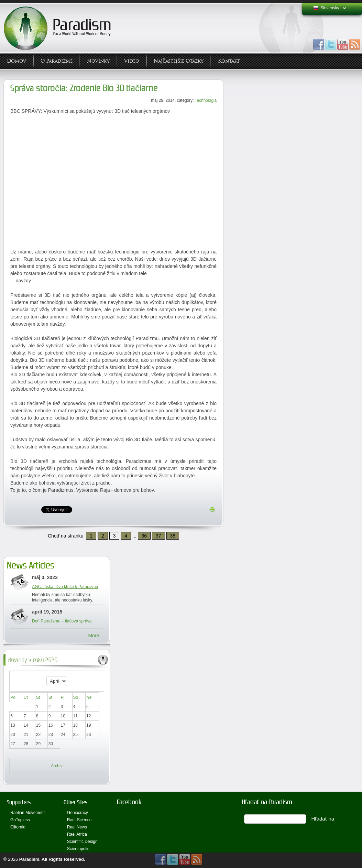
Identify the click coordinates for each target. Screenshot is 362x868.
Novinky (98, 61)
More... (96, 636)
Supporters (19, 802)
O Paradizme (57, 61)
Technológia (206, 100)
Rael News (77, 827)
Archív (57, 766)
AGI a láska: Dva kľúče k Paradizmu (65, 587)
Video (132, 61)
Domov (17, 61)
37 (158, 536)
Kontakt (229, 61)
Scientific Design (82, 842)
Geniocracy (78, 813)
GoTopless (20, 820)
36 (144, 536)
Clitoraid (18, 827)
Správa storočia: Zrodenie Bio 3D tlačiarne (84, 88)
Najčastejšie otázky (179, 61)
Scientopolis (78, 849)
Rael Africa (77, 834)
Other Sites (75, 802)
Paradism (29, 859)
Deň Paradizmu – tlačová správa (62, 621)
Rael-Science (79, 820)
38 (173, 536)
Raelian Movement (28, 813)
